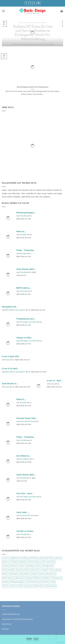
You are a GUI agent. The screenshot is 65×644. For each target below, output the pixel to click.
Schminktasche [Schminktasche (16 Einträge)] (33, 582)
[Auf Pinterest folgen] (39, 3)
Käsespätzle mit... (10, 307)
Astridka (23, 216)
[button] (3, 11)
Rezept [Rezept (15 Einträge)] (5, 582)
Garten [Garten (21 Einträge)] (19, 570)
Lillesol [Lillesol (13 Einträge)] (34, 574)
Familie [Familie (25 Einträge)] (5, 566)
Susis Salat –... (23, 513)
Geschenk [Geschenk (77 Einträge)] (35, 570)
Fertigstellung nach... (26, 319)
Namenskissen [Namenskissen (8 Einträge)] (8, 578)
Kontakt (5, 629)
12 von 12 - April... (55, 381)
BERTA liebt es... (24, 288)
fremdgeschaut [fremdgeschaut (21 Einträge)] (48, 566)
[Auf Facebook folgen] (26, 3)
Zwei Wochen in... (10, 384)
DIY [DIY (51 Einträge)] (44, 562)
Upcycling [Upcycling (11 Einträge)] (28, 586)
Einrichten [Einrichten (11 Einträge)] (51, 562)
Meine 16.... (21, 232)
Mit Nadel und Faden (28, 322)
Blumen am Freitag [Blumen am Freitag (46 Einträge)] (10, 562)
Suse (7, 360)
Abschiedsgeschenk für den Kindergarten (33, 87)
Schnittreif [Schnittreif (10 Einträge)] (45, 582)
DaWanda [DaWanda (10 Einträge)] (22, 562)
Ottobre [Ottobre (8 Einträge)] (37, 578)
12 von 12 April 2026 (10, 357)
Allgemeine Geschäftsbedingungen (17, 619)
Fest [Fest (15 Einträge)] (22, 566)
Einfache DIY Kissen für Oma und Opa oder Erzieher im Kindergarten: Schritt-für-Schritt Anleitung (33, 32)
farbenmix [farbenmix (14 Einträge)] (14, 566)
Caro (52, 384)
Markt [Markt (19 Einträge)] (41, 574)
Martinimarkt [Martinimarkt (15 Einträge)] (51, 574)
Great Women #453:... (26, 269)
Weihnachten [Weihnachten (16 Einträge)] (39, 586)
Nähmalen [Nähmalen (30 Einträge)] (19, 578)
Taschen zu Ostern (25, 531)
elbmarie (23, 291)
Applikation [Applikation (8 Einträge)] (15, 558)
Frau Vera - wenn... (25, 494)
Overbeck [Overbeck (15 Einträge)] (46, 578)
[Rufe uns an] (34, 3)
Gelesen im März (24, 338)
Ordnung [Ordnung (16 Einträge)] (29, 578)
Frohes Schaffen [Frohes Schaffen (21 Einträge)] (9, 570)
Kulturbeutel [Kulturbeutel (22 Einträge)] (24, 574)
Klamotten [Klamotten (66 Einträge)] (14, 574)
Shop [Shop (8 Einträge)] (53, 582)
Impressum (7, 624)
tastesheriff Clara (27, 422)
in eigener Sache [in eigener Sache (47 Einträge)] (47, 570)
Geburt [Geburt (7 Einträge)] (27, 570)
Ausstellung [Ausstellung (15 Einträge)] (34, 558)
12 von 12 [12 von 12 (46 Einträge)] (6, 558)
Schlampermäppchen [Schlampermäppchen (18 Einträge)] (18, 582)
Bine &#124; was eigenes (15, 310)
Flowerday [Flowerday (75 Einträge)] (30, 566)
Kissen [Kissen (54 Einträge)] (5, 574)
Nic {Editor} (24, 459)
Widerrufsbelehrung (11, 614)
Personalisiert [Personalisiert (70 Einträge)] (57, 578)
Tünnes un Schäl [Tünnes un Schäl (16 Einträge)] (16, 586)
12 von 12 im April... (10, 369)
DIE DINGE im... (24, 456)
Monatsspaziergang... (26, 213)
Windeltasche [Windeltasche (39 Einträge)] (51, 586)
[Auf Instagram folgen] (30, 3)
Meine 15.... (21, 400)
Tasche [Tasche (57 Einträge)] (5, 586)
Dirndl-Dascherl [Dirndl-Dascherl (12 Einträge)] (34, 562)
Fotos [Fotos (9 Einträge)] (38, 566)
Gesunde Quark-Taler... (27, 418)
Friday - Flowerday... (26, 250)
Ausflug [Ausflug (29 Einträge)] (24, 558)
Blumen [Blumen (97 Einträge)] (59, 558)
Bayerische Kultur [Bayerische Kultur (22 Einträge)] (47, 558)
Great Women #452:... (26, 475)
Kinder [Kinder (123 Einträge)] (58, 570)
